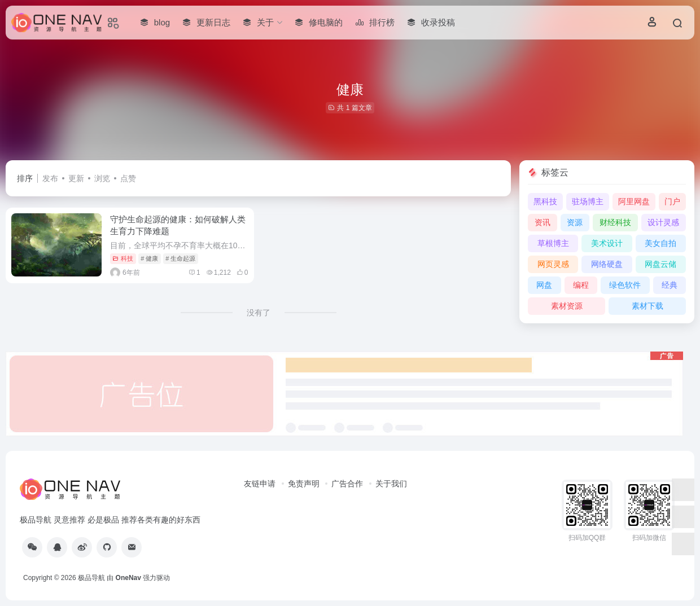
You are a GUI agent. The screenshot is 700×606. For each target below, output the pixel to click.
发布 (50, 178)
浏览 (102, 178)
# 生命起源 (180, 258)
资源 (575, 222)
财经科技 (615, 222)
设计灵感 (663, 222)
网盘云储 (660, 264)
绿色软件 (625, 285)
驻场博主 (588, 201)
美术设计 (607, 243)
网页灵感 (553, 264)
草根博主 (553, 243)
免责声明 (304, 484)
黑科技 (545, 201)
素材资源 (567, 306)
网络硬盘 (607, 264)
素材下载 (648, 306)
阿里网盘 (634, 201)
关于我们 (391, 484)
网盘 (544, 285)
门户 (672, 201)
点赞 (128, 178)
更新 (76, 178)
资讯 (542, 222)
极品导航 (91, 578)
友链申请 (260, 484)
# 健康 (149, 258)
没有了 (259, 313)
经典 (670, 285)
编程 (581, 285)
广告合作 (347, 484)
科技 (123, 258)
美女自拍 (660, 243)
